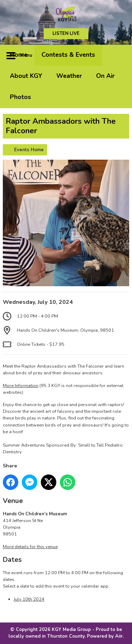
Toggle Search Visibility (119, 55)
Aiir (119, 636)
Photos (20, 97)
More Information (21, 386)
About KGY (26, 76)
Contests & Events (68, 55)
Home (19, 55)
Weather (69, 76)
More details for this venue (30, 547)
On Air (105, 76)
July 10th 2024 (29, 599)
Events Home (29, 150)
